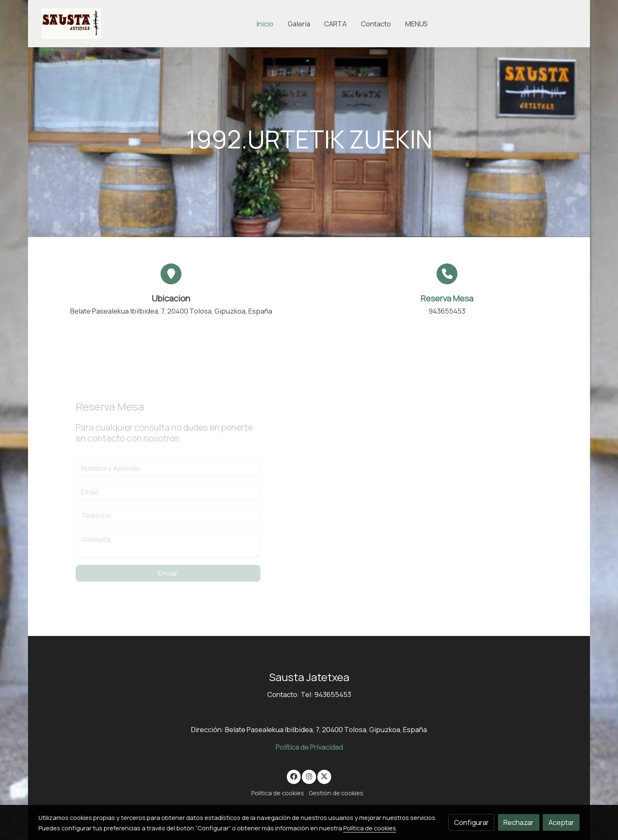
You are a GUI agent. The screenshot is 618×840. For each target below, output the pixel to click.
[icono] (447, 274)
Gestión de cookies (336, 793)
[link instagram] (309, 776)
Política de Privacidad (309, 747)
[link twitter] (324, 776)
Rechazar (518, 822)
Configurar (471, 822)
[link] (71, 24)
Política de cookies (278, 793)
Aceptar (561, 822)
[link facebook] (294, 776)
